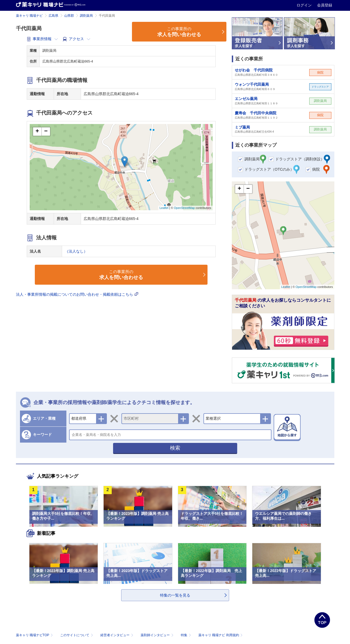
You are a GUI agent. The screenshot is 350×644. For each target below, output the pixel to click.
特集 (186, 635)
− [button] (46, 132)
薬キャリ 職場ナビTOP (35, 635)
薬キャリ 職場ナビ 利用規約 (220, 635)
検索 (175, 448)
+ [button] (37, 132)
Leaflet (164, 208)
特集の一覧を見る (175, 595)
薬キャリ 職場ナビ (29, 16)
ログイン (305, 5)
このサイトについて (77, 635)
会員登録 (325, 5)
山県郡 (69, 16)
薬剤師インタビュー (157, 635)
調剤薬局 (86, 16)
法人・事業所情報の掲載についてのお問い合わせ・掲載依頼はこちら (77, 294)
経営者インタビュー (117, 635)
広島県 (53, 16)
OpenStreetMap (184, 208)
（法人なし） (76, 251)
